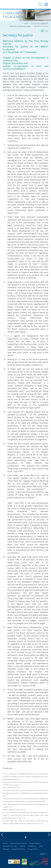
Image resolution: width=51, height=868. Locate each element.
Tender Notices (35, 843)
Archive (23, 846)
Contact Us (32, 846)
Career (5, 843)
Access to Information (19, 843)
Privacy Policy (33, 849)
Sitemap (6, 849)
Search (40, 4)
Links (41, 846)
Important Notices (18, 849)
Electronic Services (10, 846)
